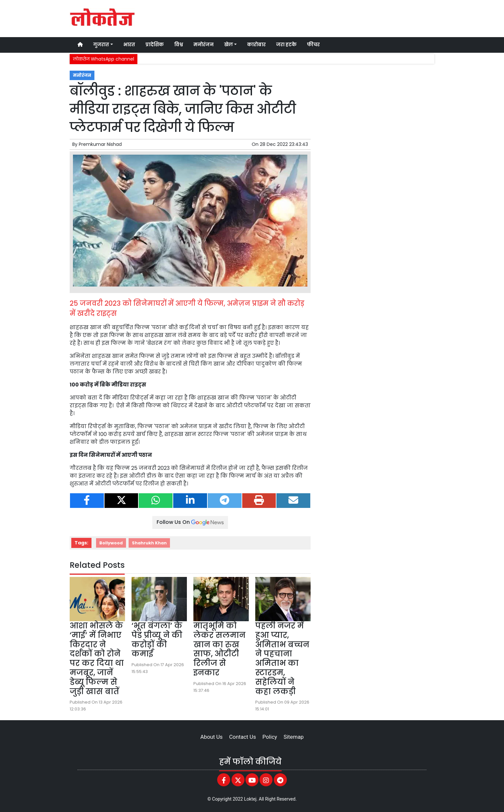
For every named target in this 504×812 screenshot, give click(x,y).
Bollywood (111, 543)
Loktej (250, 799)
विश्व (179, 45)
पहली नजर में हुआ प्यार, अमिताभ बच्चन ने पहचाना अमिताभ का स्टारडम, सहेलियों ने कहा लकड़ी (282, 658)
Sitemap (294, 737)
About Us (211, 737)
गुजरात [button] (101, 45)
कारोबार (256, 45)
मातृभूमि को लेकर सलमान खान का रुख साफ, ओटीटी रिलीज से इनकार (219, 649)
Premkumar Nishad (100, 144)
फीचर (313, 45)
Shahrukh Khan (149, 543)
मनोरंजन (203, 45)
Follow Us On (190, 522)
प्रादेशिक (155, 45)
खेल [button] (229, 45)
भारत (129, 45)
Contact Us (243, 737)
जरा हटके (286, 45)
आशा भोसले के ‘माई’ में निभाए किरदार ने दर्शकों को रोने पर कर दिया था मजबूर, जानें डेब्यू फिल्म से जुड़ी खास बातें (97, 658)
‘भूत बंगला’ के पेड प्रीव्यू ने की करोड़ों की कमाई (157, 640)
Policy (270, 737)
